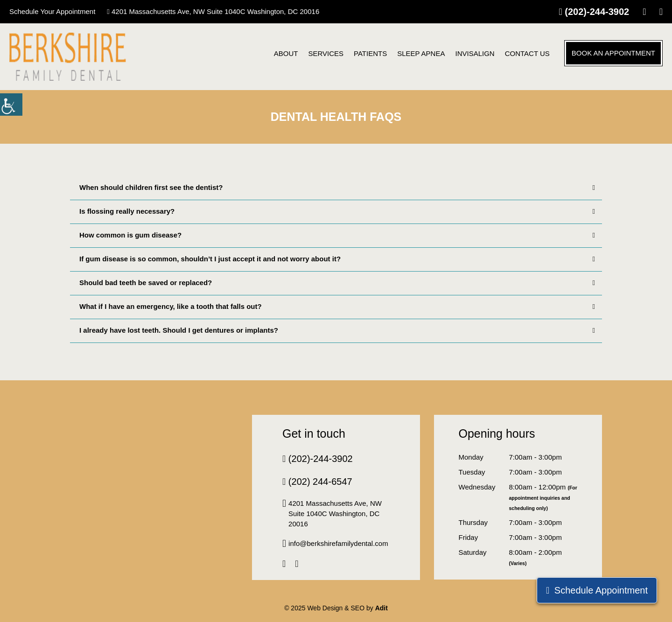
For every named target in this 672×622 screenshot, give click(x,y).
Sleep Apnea (421, 53)
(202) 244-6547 (317, 482)
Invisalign (475, 53)
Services (326, 53)
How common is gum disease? (337, 235)
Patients (370, 53)
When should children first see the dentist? (337, 188)
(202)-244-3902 (594, 12)
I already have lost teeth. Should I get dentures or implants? (337, 330)
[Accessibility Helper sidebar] (11, 105)
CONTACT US (527, 53)
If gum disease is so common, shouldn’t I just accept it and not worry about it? (337, 259)
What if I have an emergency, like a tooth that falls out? (337, 307)
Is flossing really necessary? (337, 211)
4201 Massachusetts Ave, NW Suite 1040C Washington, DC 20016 (213, 11)
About (286, 53)
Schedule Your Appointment (52, 11)
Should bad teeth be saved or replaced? (337, 283)
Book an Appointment (613, 53)
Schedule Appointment (597, 590)
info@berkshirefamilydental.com (335, 544)
